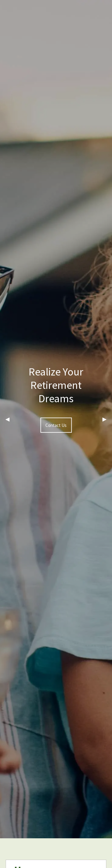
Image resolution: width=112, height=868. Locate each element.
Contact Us (56, 425)
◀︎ (10, 419)
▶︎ (107, 419)
